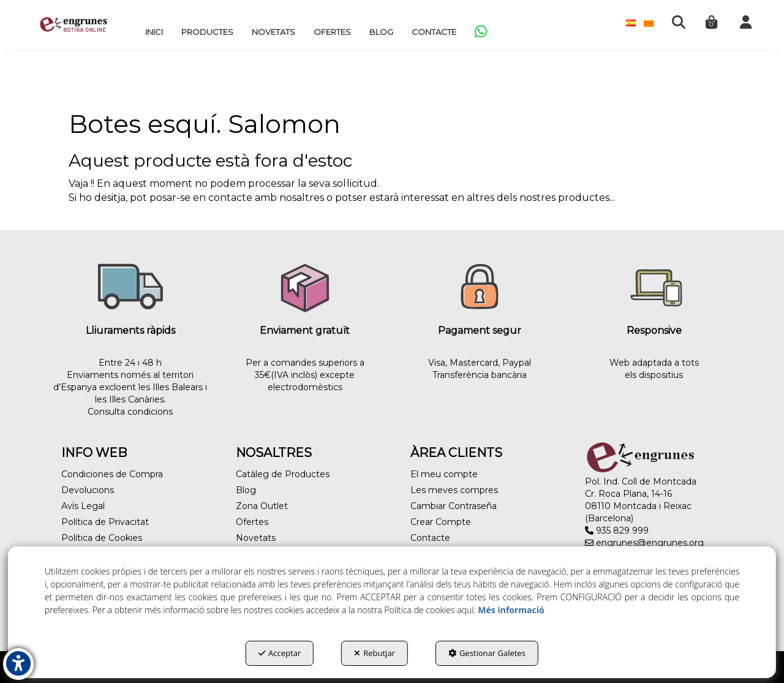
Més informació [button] (511, 610)
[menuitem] (154, 32)
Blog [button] (246, 490)
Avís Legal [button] (83, 506)
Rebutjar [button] (375, 653)
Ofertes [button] (252, 522)
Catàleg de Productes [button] (283, 474)
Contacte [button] (430, 538)
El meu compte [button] (444, 474)
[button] (73, 25)
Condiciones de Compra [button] (112, 474)
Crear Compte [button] (441, 522)
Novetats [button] (256, 538)
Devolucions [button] (88, 490)
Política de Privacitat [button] (105, 522)
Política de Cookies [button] (102, 538)
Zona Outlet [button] (262, 506)
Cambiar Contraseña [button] (454, 506)
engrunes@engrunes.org (644, 543)
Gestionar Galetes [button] (487, 653)
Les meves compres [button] (454, 490)
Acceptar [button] (280, 653)
